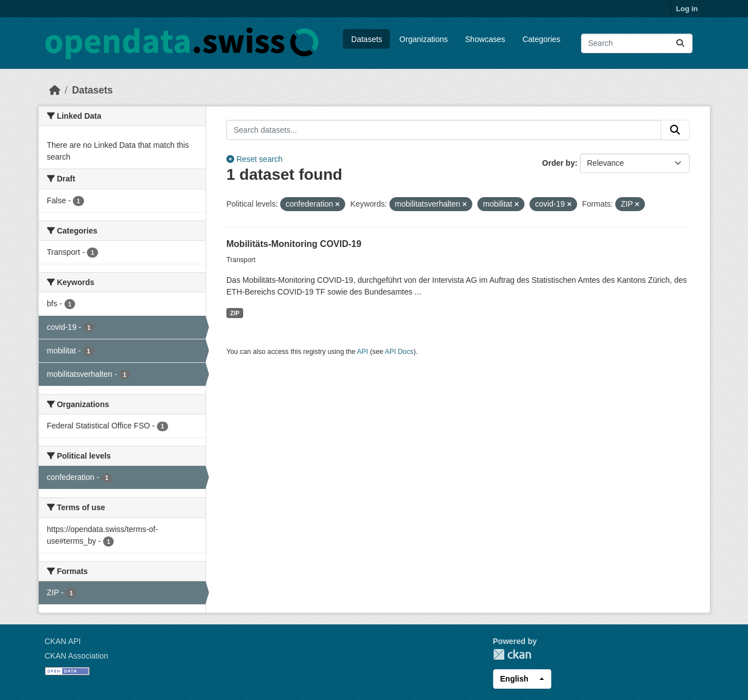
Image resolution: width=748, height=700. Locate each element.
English (515, 679)
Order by (559, 163)
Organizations (424, 39)
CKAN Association (77, 656)
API (363, 352)
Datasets (367, 39)
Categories (541, 39)
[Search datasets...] (637, 43)
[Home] (55, 90)
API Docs (399, 352)
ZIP (235, 313)
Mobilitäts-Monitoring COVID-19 (294, 244)
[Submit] (680, 43)
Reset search (254, 159)
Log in (687, 9)
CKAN (512, 654)
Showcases (485, 39)
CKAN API (63, 641)
